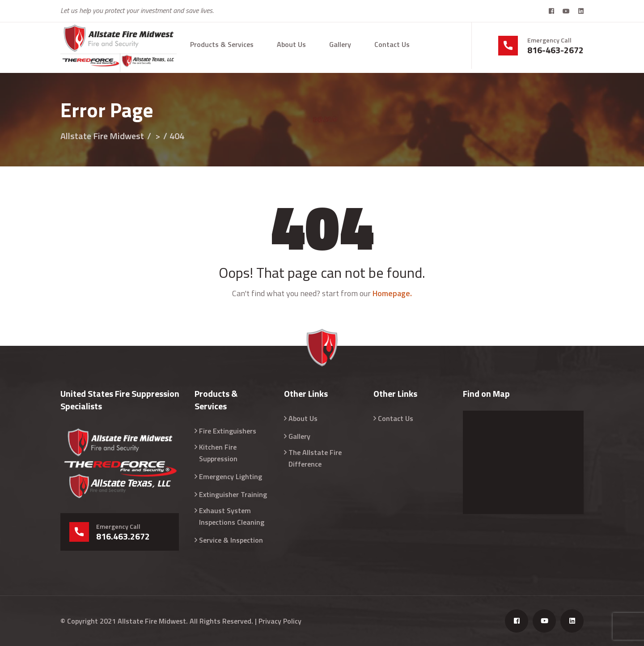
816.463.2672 (123, 536)
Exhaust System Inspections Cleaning (232, 516)
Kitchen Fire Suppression (218, 453)
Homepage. (392, 293)
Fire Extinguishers (228, 431)
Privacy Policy (280, 621)
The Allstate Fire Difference (315, 458)
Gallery (340, 44)
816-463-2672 (555, 50)
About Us (291, 44)
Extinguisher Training (233, 494)
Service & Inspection (231, 540)
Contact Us (392, 44)
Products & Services (222, 44)
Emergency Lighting (231, 476)
